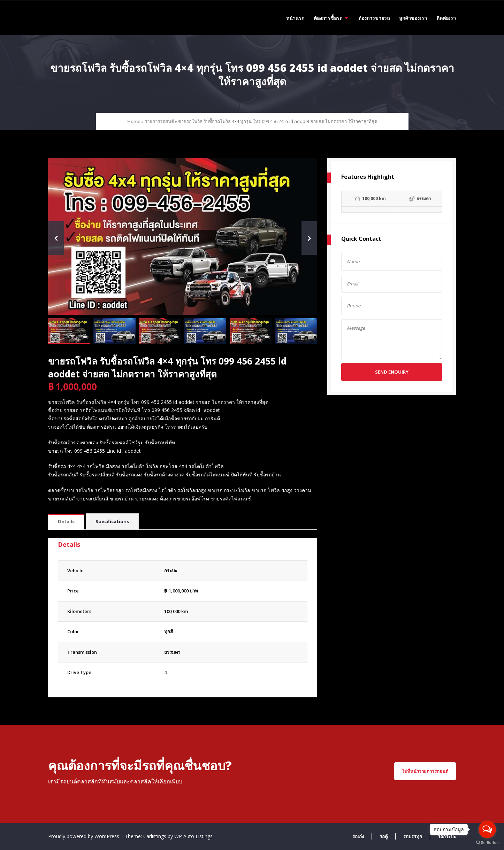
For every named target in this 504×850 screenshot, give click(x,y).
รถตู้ (384, 836)
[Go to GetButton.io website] (487, 843)
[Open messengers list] (487, 829)
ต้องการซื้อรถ (328, 18)
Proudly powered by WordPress (84, 836)
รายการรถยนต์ (159, 121)
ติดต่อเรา (446, 18)
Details (66, 521)
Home (134, 121)
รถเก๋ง (358, 836)
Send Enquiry (392, 372)
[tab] (66, 522)
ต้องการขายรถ (374, 18)
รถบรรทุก (413, 836)
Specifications (112, 521)
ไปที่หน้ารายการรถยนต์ (425, 771)
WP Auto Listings (193, 836)
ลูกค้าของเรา (413, 18)
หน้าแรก (295, 18)
